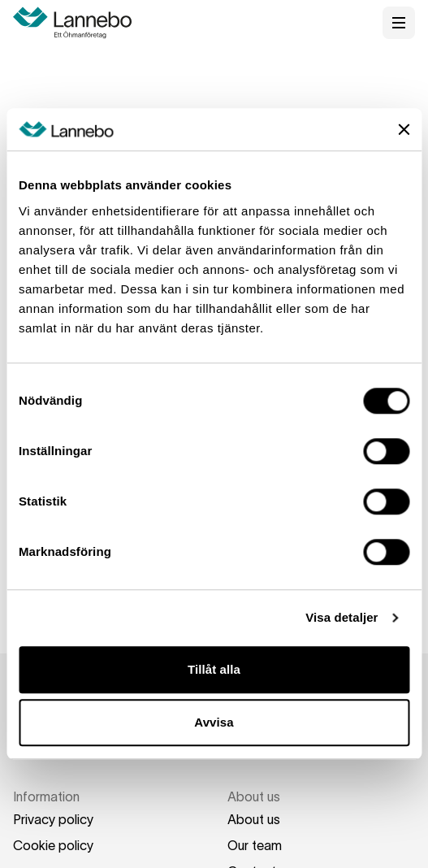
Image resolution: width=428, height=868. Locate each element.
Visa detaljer (342, 618)
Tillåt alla (214, 669)
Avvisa (214, 723)
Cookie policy (53, 845)
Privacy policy (53, 819)
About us (254, 819)
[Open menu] (399, 23)
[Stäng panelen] (404, 129)
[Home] (78, 23)
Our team (255, 845)
